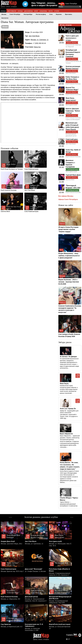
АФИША (3, 11)
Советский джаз (72, 139)
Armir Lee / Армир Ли (68, 409)
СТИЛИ (57, 11)
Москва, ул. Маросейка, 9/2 (10, 599)
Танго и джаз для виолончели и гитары (72, 38)
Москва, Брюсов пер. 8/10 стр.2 (12, 571)
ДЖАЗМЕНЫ (28, 11)
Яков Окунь (64, 384)
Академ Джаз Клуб (8, 541)
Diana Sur (37, 47)
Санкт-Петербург (71, 4)
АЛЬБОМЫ (43, 11)
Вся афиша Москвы (66, 196)
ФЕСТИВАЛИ (12, 11)
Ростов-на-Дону (41, 14)
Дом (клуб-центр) (31, 597)
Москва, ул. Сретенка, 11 (40, 40)
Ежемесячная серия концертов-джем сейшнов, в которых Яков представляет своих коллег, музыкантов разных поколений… (69, 389)
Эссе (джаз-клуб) (71, 105)
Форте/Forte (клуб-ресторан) (60, 624)
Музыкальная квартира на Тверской (73, 46)
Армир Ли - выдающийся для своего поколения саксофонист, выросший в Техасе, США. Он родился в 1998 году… (69, 415)
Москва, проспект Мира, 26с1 (11, 544)
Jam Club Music (34, 36)
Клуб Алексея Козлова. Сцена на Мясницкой (73, 119)
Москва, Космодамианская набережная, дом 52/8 (58, 602)
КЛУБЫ (20, 11)
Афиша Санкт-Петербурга (68, 199)
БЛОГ (36, 11)
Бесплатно (5, 18)
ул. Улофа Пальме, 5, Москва (35, 571)
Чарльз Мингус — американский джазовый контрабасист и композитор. (69, 504)
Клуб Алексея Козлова (12, 181)
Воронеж (59, 14)
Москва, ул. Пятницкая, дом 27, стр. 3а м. (60, 545)
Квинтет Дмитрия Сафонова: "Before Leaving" (73, 111)
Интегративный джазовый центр (71, 135)
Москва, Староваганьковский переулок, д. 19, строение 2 (60, 574)
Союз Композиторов (36, 160)
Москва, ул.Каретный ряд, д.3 (11, 627)
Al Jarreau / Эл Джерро (68, 357)
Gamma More (12, 202)
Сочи (51, 14)
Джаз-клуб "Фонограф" (34, 569)
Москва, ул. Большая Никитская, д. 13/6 (32, 629)
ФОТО (51, 11)
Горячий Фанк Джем (73, 175)
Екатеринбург (28, 14)
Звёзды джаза (65, 342)
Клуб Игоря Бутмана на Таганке (12, 160)
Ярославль (69, 14)
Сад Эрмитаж (6, 624)
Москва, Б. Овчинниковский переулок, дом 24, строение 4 (36, 600)
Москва (61, 4)
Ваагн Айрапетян (66, 434)
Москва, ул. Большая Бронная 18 (60, 628)
